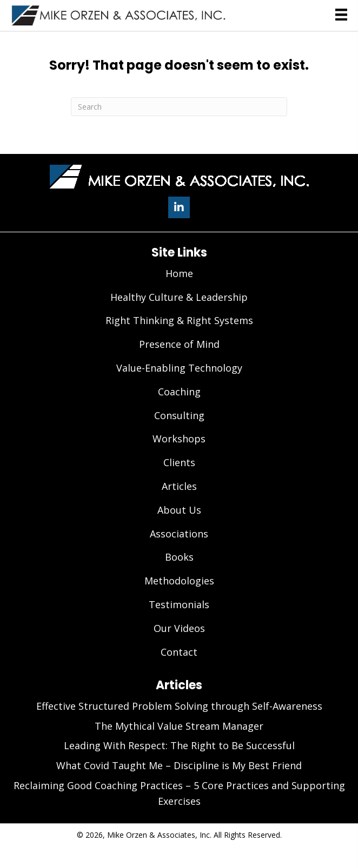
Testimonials (179, 604)
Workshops (179, 439)
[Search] (179, 107)
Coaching (179, 392)
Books (179, 557)
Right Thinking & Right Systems (179, 320)
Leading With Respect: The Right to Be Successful (179, 745)
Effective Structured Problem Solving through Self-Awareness (179, 706)
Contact (179, 652)
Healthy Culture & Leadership (179, 297)
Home (179, 273)
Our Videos (179, 628)
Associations (179, 534)
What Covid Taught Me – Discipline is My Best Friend (179, 765)
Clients (179, 462)
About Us (179, 510)
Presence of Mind (179, 344)
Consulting (179, 415)
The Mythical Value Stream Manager (179, 726)
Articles (179, 486)
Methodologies (179, 581)
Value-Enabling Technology (179, 368)
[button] (179, 207)
